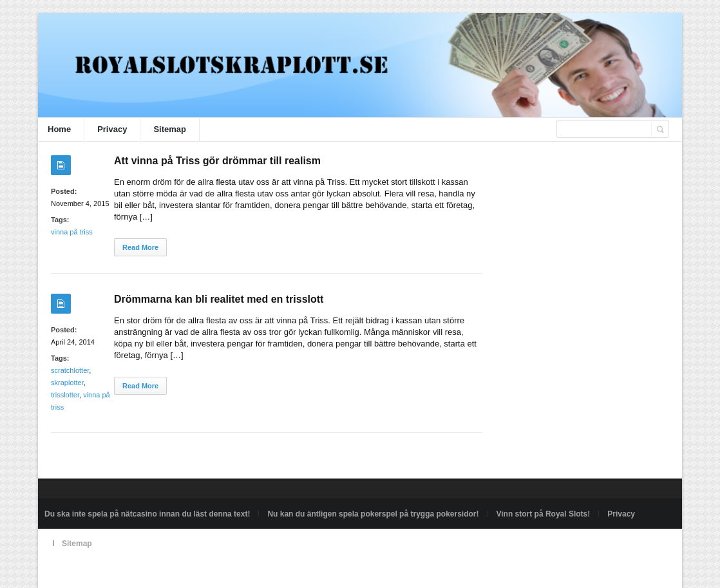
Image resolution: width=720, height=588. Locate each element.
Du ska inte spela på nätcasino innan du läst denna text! (147, 514)
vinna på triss (72, 232)
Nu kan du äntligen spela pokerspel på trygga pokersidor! (373, 514)
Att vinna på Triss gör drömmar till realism (217, 161)
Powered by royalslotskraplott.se (100, 573)
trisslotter (65, 395)
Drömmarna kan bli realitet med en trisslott (219, 299)
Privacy (112, 129)
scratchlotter (70, 370)
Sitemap (170, 129)
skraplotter (67, 383)
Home (59, 129)
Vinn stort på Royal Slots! (543, 514)
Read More (140, 247)
